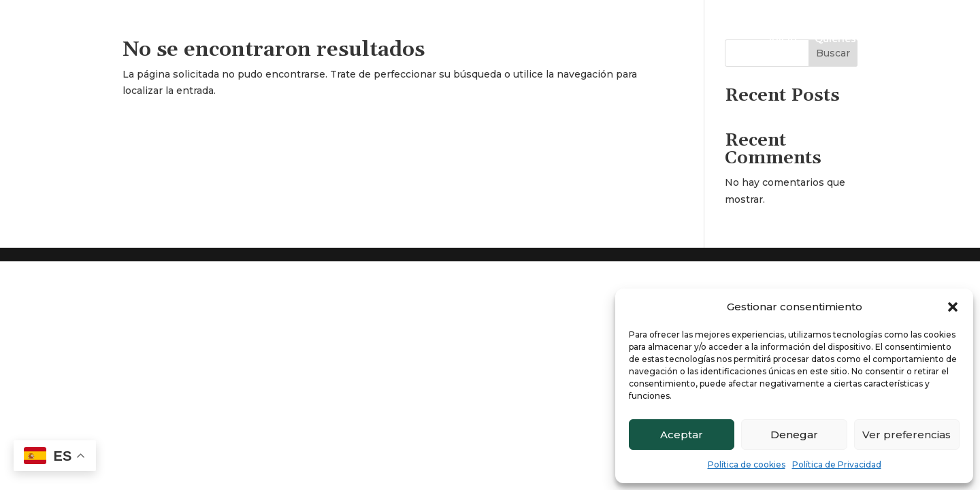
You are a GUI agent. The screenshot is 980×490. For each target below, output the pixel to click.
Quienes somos (854, 39)
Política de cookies (747, 464)
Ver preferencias (906, 435)
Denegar (794, 435)
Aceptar (682, 435)
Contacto (934, 39)
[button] (953, 307)
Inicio (783, 39)
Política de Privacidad (837, 464)
